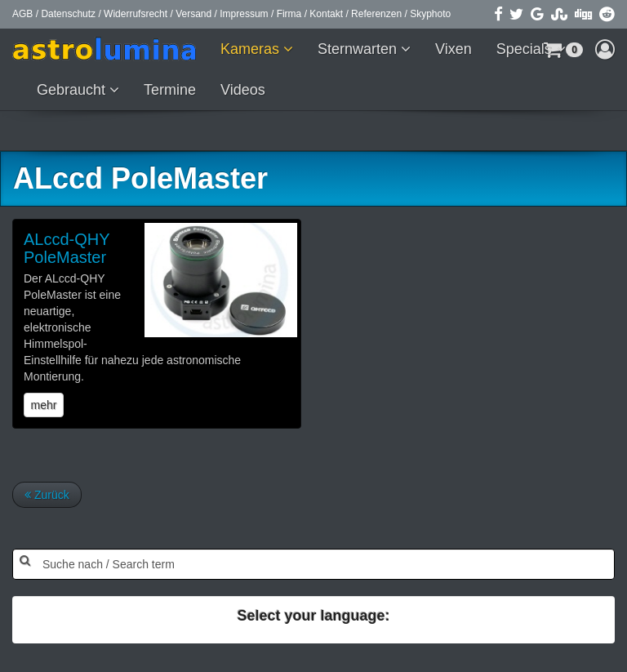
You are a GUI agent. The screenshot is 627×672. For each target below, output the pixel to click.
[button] (605, 49)
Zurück (47, 495)
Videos (243, 90)
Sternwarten (359, 49)
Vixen (454, 49)
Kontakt (326, 14)
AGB (22, 14)
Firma (289, 14)
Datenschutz (68, 14)
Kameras (252, 49)
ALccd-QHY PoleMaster (67, 248)
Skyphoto (430, 14)
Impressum (244, 14)
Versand (193, 14)
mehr (44, 405)
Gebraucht (73, 90)
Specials (526, 49)
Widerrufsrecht (136, 14)
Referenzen (376, 14)
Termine (170, 90)
